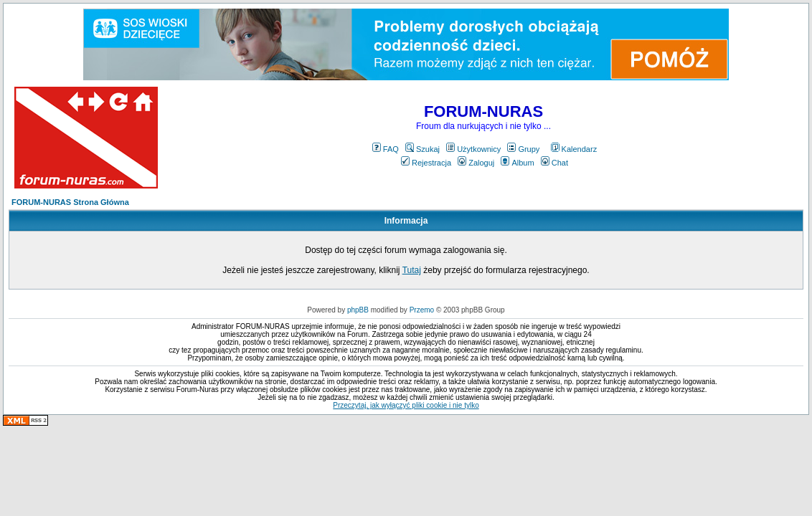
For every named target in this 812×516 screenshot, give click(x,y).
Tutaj (412, 270)
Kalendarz (574, 149)
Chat (554, 163)
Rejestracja (426, 163)
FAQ (386, 149)
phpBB (358, 310)
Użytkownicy (473, 149)
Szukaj (422, 149)
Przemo (422, 310)
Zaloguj (476, 163)
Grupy (523, 149)
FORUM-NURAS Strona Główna (70, 202)
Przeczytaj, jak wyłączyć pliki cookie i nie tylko (406, 405)
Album (517, 163)
